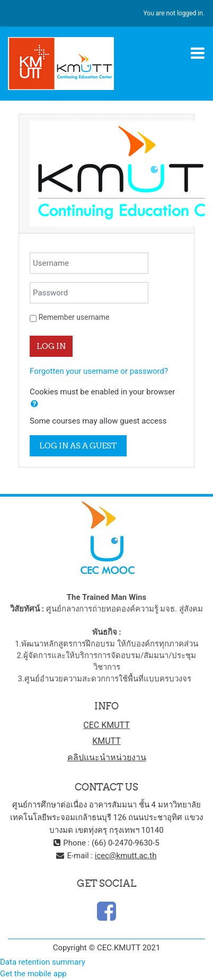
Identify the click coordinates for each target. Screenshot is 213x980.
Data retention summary (43, 962)
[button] (34, 404)
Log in (51, 346)
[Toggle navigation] (198, 53)
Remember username (74, 317)
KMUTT (106, 741)
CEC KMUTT (106, 725)
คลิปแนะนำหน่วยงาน (107, 757)
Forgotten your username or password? (99, 371)
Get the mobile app (33, 974)
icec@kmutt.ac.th (126, 856)
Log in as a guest (78, 446)
